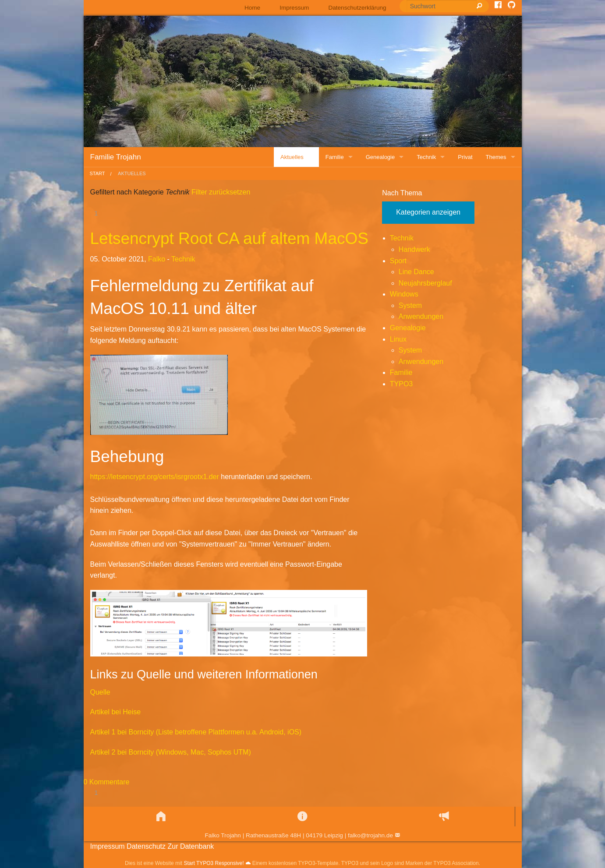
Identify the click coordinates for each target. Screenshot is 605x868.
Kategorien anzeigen (428, 212)
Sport (398, 261)
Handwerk (414, 249)
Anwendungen (421, 316)
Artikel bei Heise (116, 712)
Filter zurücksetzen (220, 192)
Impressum (294, 8)
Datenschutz (146, 846)
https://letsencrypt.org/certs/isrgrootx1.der (155, 477)
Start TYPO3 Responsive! (214, 863)
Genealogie (408, 328)
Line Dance (416, 272)
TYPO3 (401, 384)
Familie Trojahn (116, 157)
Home (252, 8)
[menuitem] (252, 8)
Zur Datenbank (191, 846)
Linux (398, 339)
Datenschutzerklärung (357, 8)
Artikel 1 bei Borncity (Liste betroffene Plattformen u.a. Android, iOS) (196, 732)
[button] (161, 817)
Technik (183, 259)
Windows (404, 294)
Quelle (100, 692)
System (410, 305)
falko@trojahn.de (370, 835)
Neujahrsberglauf (425, 283)
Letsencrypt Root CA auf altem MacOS (229, 238)
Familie (401, 372)
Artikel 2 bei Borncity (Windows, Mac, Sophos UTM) (171, 752)
